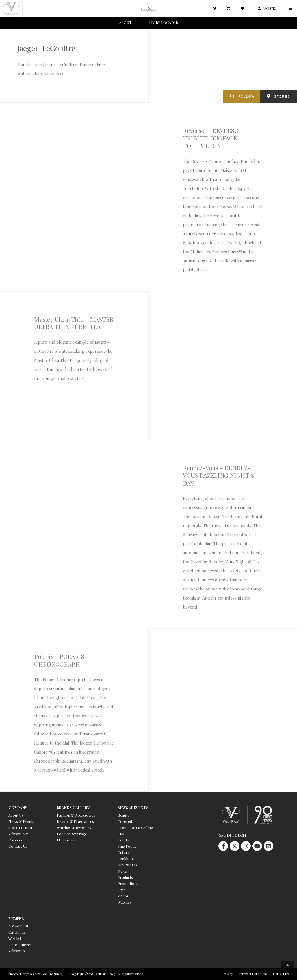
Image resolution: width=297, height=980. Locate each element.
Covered (125, 821)
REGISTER (270, 8)
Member (16, 918)
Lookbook (126, 859)
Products (125, 877)
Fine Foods (127, 846)
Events (123, 840)
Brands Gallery (73, 807)
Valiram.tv (17, 951)
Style (122, 890)
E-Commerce (20, 945)
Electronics (66, 840)
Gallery (124, 852)
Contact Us (18, 846)
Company (18, 807)
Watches (124, 902)
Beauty (123, 815)
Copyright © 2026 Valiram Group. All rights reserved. (107, 974)
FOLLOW (246, 96)
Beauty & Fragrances (75, 821)
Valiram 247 (18, 834)
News (122, 871)
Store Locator (21, 828)
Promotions (128, 883)
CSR (121, 834)
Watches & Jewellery (74, 828)
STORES (282, 96)
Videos (123, 896)
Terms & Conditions (253, 974)
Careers (16, 840)
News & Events (21, 821)
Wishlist (15, 938)
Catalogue (17, 932)
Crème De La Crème (135, 828)
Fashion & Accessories (76, 815)
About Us (16, 815)
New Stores (127, 865)
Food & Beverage (72, 834)
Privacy (228, 974)
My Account (18, 926)
